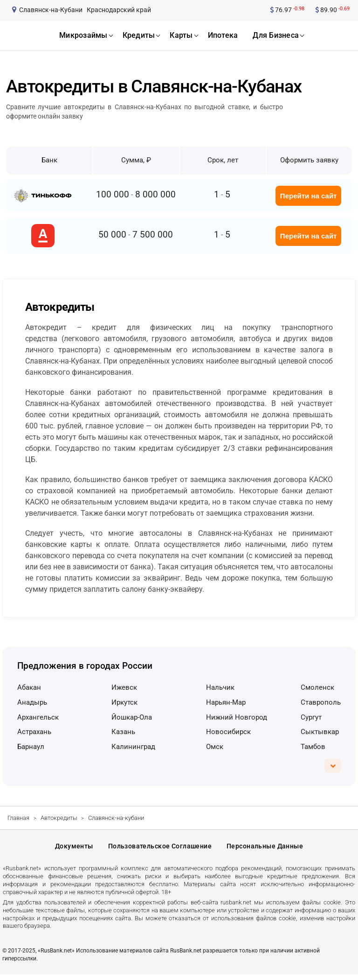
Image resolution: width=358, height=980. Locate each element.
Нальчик (220, 687)
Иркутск (124, 702)
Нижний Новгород (237, 717)
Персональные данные (265, 849)
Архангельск (38, 717)
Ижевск (124, 687)
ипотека (223, 35)
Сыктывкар (320, 732)
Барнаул (31, 747)
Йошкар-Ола (132, 717)
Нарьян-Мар (226, 702)
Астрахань (34, 732)
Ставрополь (321, 702)
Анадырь (32, 702)
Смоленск (317, 687)
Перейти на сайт (309, 196)
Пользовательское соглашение (160, 849)
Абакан (29, 687)
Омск (215, 747)
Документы (74, 849)
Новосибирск (228, 732)
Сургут (311, 717)
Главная (18, 818)
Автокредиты (59, 818)
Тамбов (313, 747)
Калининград (133, 747)
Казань (123, 732)
